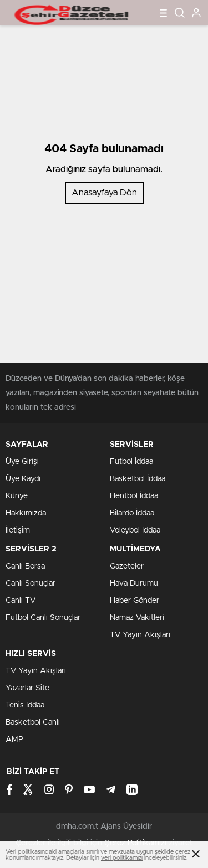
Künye (17, 496)
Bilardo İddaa (132, 513)
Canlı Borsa (25, 566)
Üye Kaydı (23, 479)
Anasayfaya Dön (104, 193)
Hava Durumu (134, 583)
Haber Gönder (135, 601)
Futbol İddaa (131, 462)
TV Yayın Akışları (140, 635)
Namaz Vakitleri (137, 618)
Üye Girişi (22, 462)
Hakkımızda (26, 513)
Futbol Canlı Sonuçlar (43, 618)
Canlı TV (21, 601)
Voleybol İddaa (135, 530)
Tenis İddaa (25, 705)
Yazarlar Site (27, 688)
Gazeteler (127, 566)
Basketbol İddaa (138, 479)
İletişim (18, 530)
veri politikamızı (122, 858)
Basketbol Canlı (33, 722)
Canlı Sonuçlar (31, 583)
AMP (14, 740)
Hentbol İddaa (134, 496)
